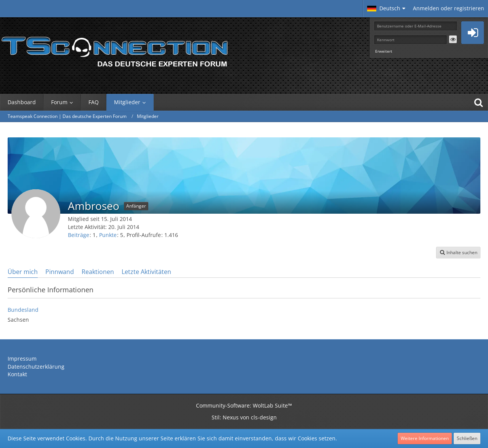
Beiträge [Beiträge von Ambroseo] (79, 235)
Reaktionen (98, 272)
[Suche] (478, 102)
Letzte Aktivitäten (146, 272)
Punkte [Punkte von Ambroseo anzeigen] (108, 235)
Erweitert (384, 51)
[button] (386, 8)
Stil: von (244, 417)
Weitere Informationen (425, 438)
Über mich (23, 272)
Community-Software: (244, 405)
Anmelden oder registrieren (449, 8)
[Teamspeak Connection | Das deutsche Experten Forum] (114, 50)
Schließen (467, 438)
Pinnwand (60, 272)
